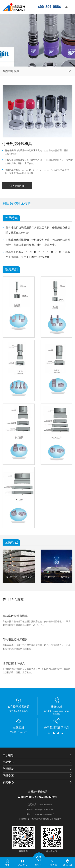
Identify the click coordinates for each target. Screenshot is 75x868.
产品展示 (22, 863)
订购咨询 (17, 186)
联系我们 (68, 863)
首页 (7, 863)
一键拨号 (37, 862)
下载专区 (52, 863)
